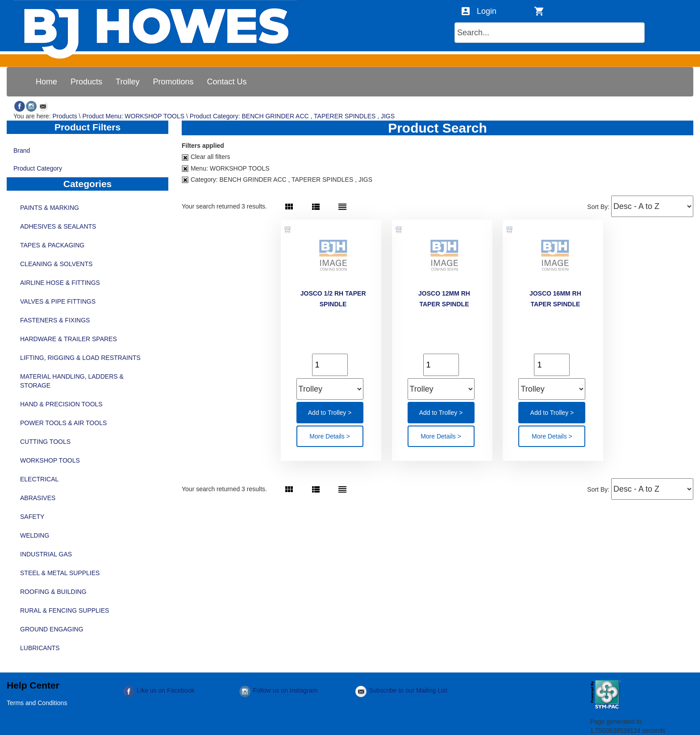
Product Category (87, 169)
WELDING (35, 535)
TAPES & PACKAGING (52, 245)
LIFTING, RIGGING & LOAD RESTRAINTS (80, 358)
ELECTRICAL (39, 479)
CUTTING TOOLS (45, 442)
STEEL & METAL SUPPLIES (60, 573)
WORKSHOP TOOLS (50, 460)
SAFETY (32, 517)
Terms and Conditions (37, 703)
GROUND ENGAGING (52, 629)
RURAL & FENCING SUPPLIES (65, 610)
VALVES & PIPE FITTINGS (58, 301)
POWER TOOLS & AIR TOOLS (63, 423)
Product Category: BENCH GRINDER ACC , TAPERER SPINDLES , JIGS (292, 116)
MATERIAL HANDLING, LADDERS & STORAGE (72, 381)
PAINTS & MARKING (50, 208)
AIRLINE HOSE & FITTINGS (60, 283)
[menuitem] (46, 82)
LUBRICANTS (40, 648)
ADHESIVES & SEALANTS (58, 226)
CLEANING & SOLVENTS (56, 264)
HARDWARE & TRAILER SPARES (69, 339)
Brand (87, 151)
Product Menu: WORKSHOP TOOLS (133, 116)
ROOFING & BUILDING (53, 592)
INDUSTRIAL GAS (46, 554)
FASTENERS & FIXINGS (55, 320)
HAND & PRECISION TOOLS (61, 404)
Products (65, 116)
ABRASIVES (38, 498)
